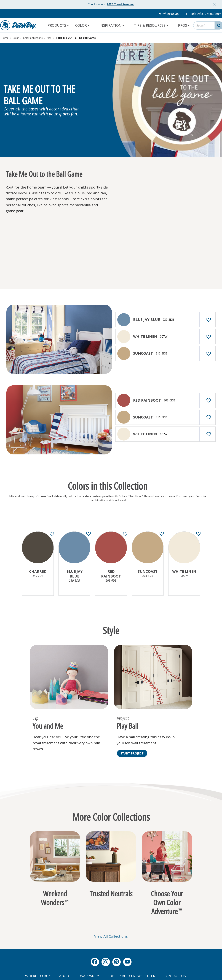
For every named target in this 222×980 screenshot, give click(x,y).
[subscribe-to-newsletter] (204, 14)
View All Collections (111, 936)
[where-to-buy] (169, 14)
